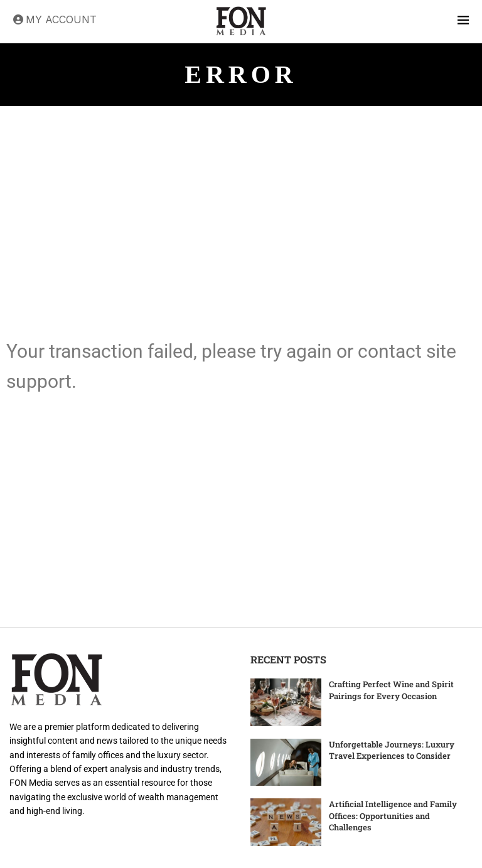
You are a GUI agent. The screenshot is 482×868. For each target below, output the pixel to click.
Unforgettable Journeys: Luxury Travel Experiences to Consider (392, 750)
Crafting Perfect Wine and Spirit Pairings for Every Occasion (391, 690)
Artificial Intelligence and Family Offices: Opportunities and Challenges (393, 815)
